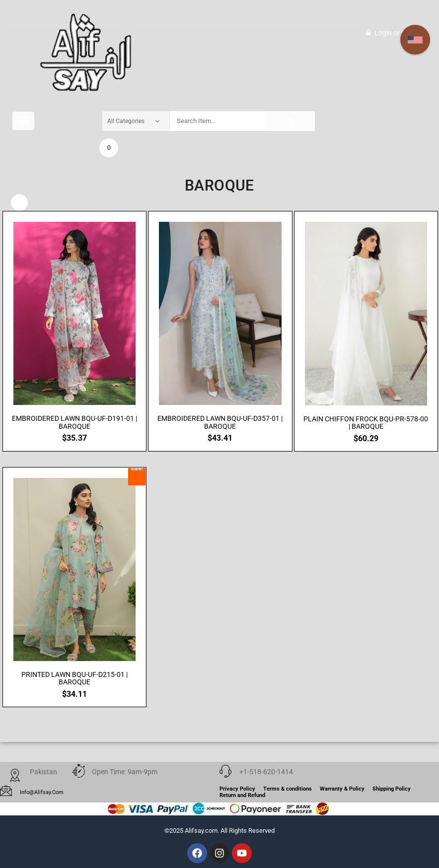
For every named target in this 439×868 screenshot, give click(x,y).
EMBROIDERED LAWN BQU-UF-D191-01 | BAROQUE (74, 423)
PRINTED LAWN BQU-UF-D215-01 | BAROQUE (74, 678)
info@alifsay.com (42, 792)
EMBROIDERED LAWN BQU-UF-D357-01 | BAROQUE (220, 423)
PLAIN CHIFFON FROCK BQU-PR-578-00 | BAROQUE (366, 423)
